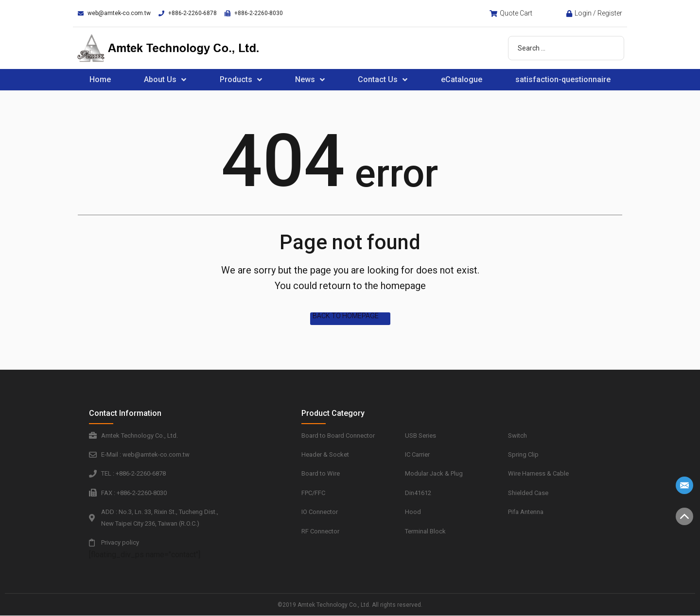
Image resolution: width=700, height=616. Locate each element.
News (310, 80)
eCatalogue (462, 79)
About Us (165, 80)
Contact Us (383, 80)
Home (100, 79)
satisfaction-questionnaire (563, 79)
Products (241, 80)
